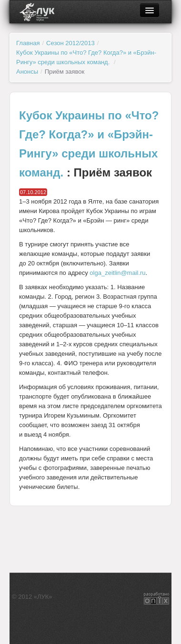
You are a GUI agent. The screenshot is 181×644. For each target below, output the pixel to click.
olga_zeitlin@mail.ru (117, 273)
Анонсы (27, 72)
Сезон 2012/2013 (70, 43)
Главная (28, 43)
